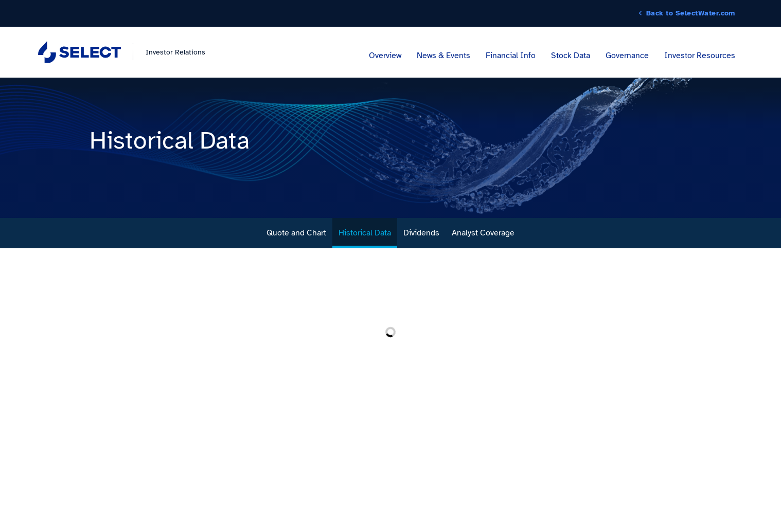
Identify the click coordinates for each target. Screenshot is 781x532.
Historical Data (365, 233)
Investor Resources (700, 56)
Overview (385, 56)
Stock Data (571, 56)
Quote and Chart (296, 233)
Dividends (421, 233)
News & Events (443, 56)
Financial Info (511, 56)
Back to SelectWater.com (691, 13)
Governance (627, 56)
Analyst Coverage (483, 233)
